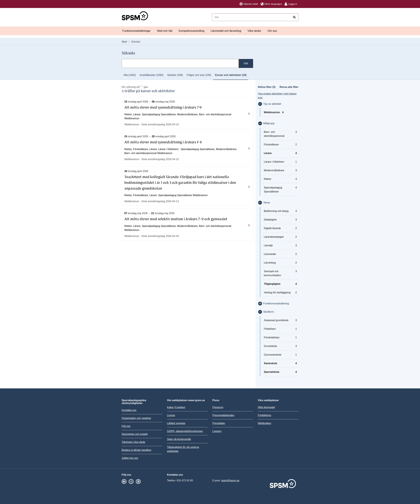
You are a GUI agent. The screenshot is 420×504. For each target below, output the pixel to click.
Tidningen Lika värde (133, 442)
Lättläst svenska (176, 423)
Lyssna (171, 415)
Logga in (291, 4)
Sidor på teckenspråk (179, 439)
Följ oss (126, 426)
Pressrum (218, 407)
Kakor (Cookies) (176, 407)
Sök (246, 63)
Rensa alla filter (289, 87)
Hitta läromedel (266, 407)
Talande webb (249, 4)
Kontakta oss (129, 410)
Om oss (272, 31)
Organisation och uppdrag (136, 418)
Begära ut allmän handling (136, 450)
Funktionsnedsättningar (137, 31)
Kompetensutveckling (192, 31)
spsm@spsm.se (230, 480)
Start (124, 42)
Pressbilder (219, 423)
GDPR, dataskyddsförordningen (185, 431)
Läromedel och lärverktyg (226, 31)
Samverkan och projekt (135, 434)
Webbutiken (265, 423)
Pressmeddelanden (223, 415)
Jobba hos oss (130, 458)
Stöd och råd (165, 31)
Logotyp (217, 431)
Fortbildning (265, 415)
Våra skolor (254, 31)
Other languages (271, 4)
